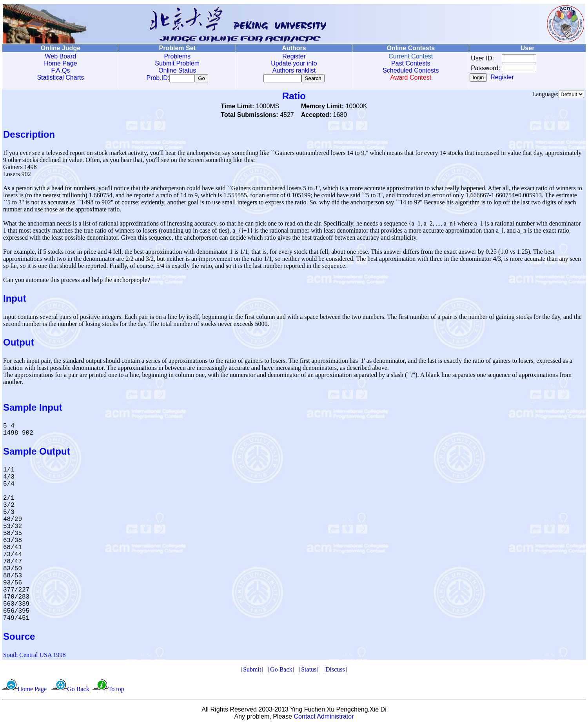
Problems (177, 56)
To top (116, 691)
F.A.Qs (60, 70)
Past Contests (411, 63)
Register (294, 56)
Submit (252, 671)
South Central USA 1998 (34, 656)
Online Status (177, 70)
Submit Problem (177, 63)
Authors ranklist (294, 70)
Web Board (61, 56)
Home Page (61, 63)
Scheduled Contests (411, 70)
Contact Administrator (324, 718)
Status (309, 671)
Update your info (294, 63)
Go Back (281, 671)
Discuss (335, 671)
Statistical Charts (60, 77)
